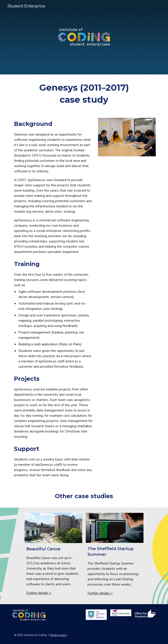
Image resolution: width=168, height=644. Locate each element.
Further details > (39, 593)
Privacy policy (59, 635)
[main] (84, 94)
